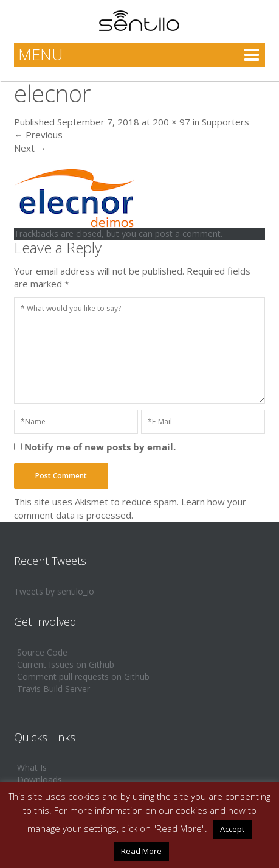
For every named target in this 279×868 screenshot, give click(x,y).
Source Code (42, 652)
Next (30, 148)
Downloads (40, 779)
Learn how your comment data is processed (130, 508)
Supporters (226, 122)
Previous (38, 135)
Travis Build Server (53, 689)
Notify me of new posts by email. (100, 447)
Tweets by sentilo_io (54, 591)
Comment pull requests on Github (83, 677)
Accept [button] (232, 829)
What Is (32, 767)
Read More (141, 851)
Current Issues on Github (66, 664)
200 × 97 (171, 122)
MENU (40, 54)
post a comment (188, 233)
